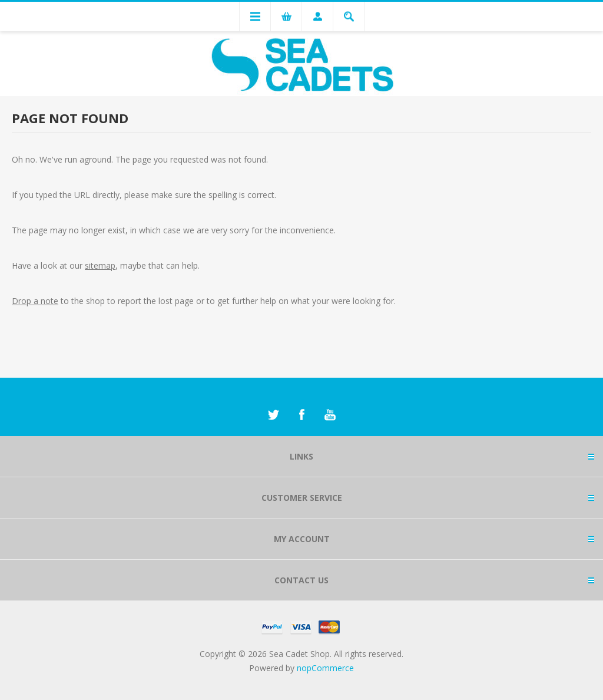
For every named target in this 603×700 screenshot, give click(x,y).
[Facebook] (301, 415)
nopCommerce (325, 668)
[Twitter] (273, 415)
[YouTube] (330, 415)
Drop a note (35, 301)
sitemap (100, 265)
